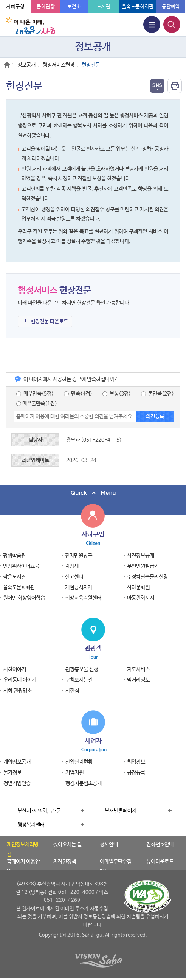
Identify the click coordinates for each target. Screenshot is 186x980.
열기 (157, 86)
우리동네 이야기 (20, 680)
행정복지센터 (31, 825)
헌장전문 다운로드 (49, 321)
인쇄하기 (175, 86)
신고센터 (74, 577)
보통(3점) (117, 394)
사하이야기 (15, 669)
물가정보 (12, 773)
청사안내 (109, 845)
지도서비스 (138, 669)
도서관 (104, 7)
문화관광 (46, 7)
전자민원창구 (79, 556)
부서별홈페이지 (121, 811)
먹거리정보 (138, 680)
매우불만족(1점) (37, 404)
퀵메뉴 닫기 (93, 493)
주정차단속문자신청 (147, 577)
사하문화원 (138, 587)
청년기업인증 (17, 783)
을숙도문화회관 (138, 7)
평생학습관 (14, 556)
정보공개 (26, 65)
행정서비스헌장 (59, 65)
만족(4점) (78, 394)
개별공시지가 (79, 587)
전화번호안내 (160, 845)
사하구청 (15, 7)
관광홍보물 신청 (82, 669)
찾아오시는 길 (67, 845)
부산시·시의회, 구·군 (39, 811)
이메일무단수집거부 (116, 867)
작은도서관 (14, 577)
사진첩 (72, 691)
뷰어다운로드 (160, 862)
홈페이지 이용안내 (23, 867)
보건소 (74, 7)
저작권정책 (65, 862)
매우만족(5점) (35, 394)
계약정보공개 (17, 762)
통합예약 (171, 7)
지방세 (72, 566)
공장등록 (136, 773)
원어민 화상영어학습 (24, 598)
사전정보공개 (141, 556)
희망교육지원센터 (83, 598)
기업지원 (74, 773)
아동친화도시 (141, 598)
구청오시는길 (79, 680)
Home (7, 65)
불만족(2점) (157, 394)
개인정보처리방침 (23, 850)
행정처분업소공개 (84, 783)
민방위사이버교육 (21, 566)
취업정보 (136, 762)
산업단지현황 (79, 762)
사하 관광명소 (18, 691)
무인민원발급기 (143, 566)
